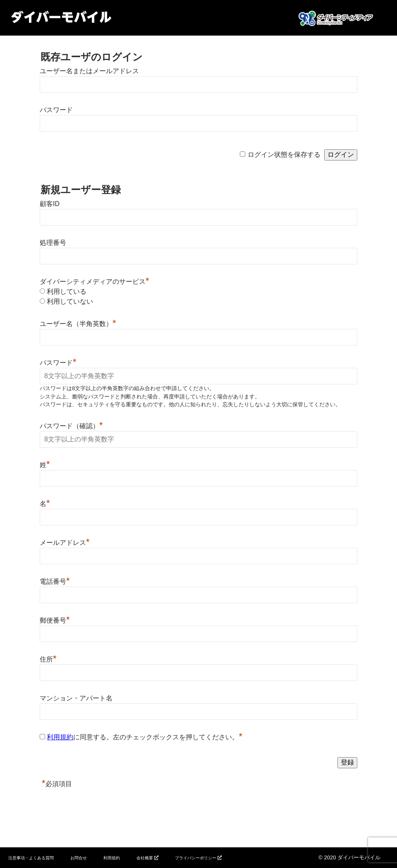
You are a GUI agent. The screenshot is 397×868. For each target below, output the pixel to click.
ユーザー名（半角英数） (78, 324)
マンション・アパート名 (76, 698)
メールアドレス (65, 543)
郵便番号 (55, 620)
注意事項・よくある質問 (31, 858)
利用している (67, 291)
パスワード (56, 110)
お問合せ (79, 858)
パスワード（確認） (71, 426)
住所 (48, 659)
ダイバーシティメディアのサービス (94, 282)
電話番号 (55, 581)
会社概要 (145, 858)
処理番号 (53, 243)
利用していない (70, 301)
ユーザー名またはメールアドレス (89, 71)
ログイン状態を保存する (284, 155)
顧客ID (50, 204)
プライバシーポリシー (196, 858)
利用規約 (60, 737)
